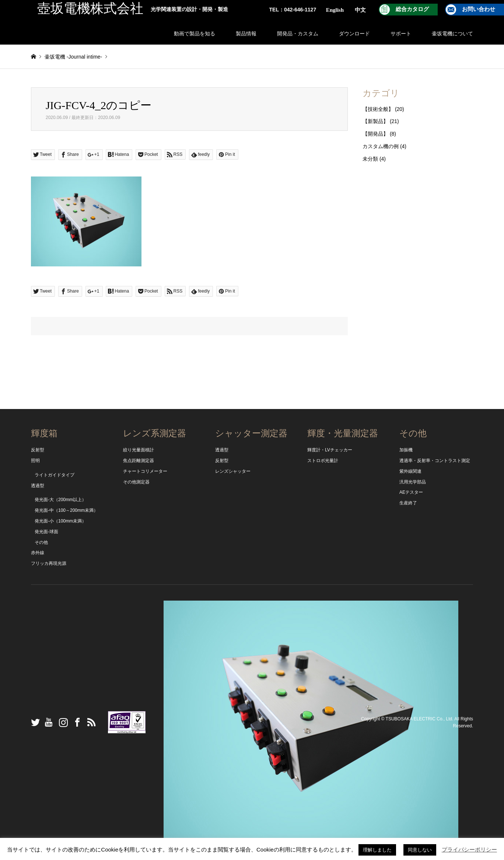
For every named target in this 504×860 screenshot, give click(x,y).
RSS (90, 722)
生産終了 (408, 503)
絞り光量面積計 (139, 450)
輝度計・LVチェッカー (330, 450)
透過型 (38, 486)
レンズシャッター (233, 471)
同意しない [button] (420, 850)
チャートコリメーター (145, 471)
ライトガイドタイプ (55, 475)
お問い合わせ (479, 9)
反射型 (38, 450)
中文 (360, 10)
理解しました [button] (377, 850)
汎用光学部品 (413, 482)
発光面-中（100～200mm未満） (66, 510)
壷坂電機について (452, 34)
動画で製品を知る (195, 34)
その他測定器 (136, 482)
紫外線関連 (410, 471)
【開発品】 (375, 134)
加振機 (406, 450)
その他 (41, 542)
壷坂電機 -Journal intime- (73, 57)
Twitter (34, 722)
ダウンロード (354, 34)
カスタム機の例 (381, 146)
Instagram (62, 722)
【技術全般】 (378, 109)
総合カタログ (412, 9)
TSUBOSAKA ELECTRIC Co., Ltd (419, 719)
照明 (35, 461)
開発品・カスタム (298, 34)
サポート (401, 34)
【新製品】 (375, 121)
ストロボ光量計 (323, 461)
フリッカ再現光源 (49, 563)
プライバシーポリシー (469, 849)
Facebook (76, 722)
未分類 (370, 159)
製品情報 (246, 34)
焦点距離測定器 (139, 461)
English (335, 10)
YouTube (48, 722)
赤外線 (38, 553)
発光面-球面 (46, 532)
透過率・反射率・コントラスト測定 (435, 461)
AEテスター (411, 492)
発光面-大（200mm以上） (60, 500)
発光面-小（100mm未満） (60, 521)
